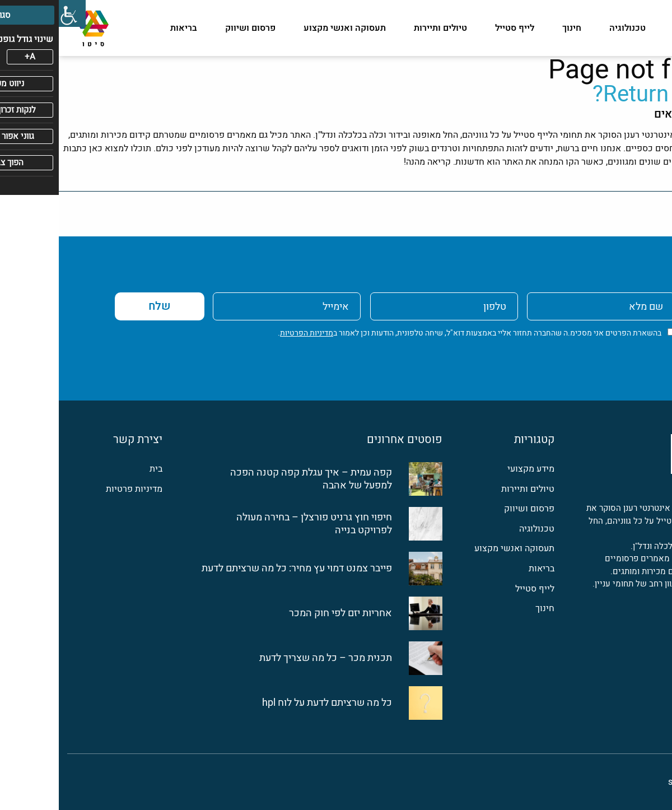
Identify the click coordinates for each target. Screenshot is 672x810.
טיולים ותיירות (382, 28)
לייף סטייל (456, 28)
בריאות (125, 28)
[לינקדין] (632, 625)
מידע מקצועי (639, 28)
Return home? (603, 94)
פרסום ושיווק (192, 28)
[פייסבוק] (657, 625)
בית (97, 469)
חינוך (513, 28)
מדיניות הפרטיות (248, 333)
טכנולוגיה (569, 28)
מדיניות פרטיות (75, 489)
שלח (101, 306)
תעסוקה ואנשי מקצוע (286, 28)
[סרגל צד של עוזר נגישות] (13, 13)
